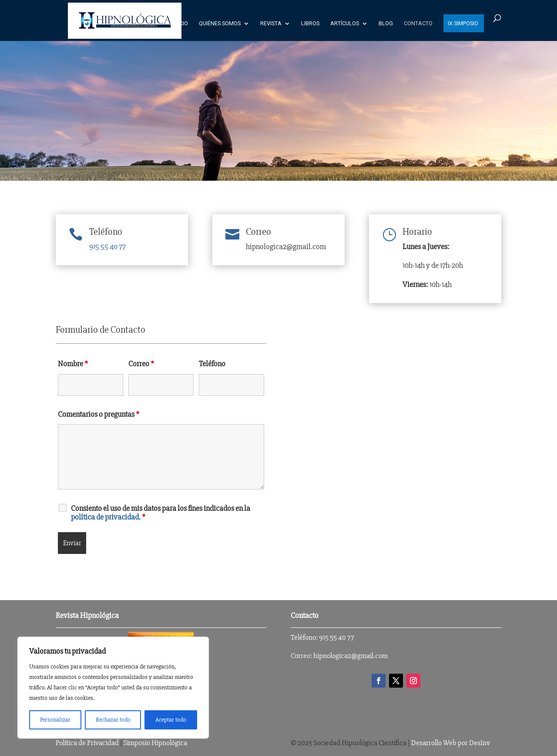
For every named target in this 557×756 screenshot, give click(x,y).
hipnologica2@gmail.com (351, 656)
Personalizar (55, 720)
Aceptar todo (171, 720)
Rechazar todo (113, 720)
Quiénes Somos (220, 24)
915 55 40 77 (107, 246)
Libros (310, 24)
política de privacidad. (106, 517)
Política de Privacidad (87, 743)
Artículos (345, 24)
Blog (386, 24)
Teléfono (106, 232)
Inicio (180, 24)
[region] (113, 688)
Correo (141, 364)
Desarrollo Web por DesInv (451, 743)
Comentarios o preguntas (99, 414)
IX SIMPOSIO (463, 24)
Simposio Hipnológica (155, 743)
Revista (271, 24)
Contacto (418, 24)
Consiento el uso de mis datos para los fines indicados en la (161, 513)
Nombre (73, 364)
